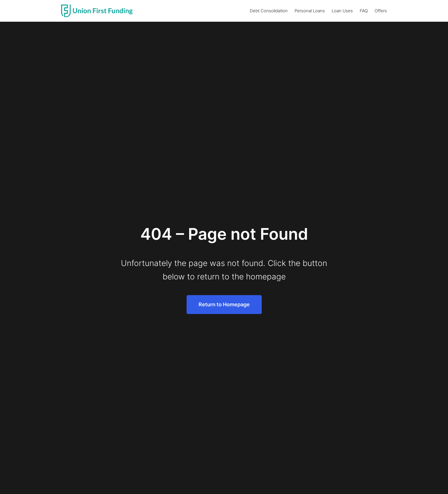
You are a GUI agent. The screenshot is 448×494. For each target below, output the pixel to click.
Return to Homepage (224, 304)
